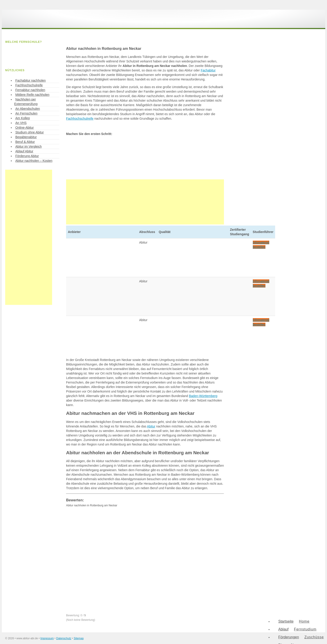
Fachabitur (208, 70)
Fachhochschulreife (80, 119)
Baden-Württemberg (203, 396)
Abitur (151, 426)
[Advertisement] (145, 202)
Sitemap (79, 638)
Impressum (47, 638)
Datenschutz (64, 638)
